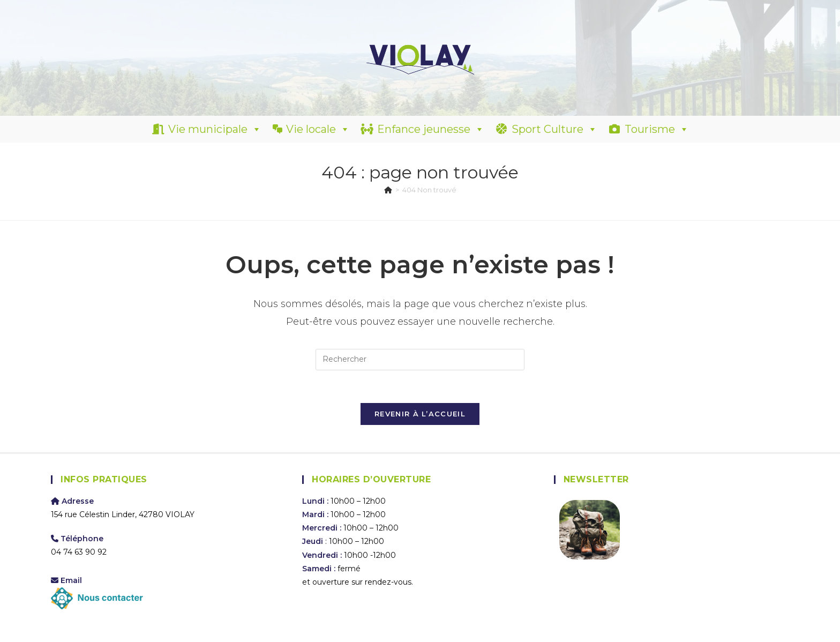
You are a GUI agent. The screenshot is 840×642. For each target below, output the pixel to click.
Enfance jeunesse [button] (431, 129)
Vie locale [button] (318, 129)
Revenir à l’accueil (420, 414)
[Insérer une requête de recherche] (420, 360)
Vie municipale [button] (215, 129)
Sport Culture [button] (554, 129)
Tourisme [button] (657, 129)
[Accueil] (388, 190)
